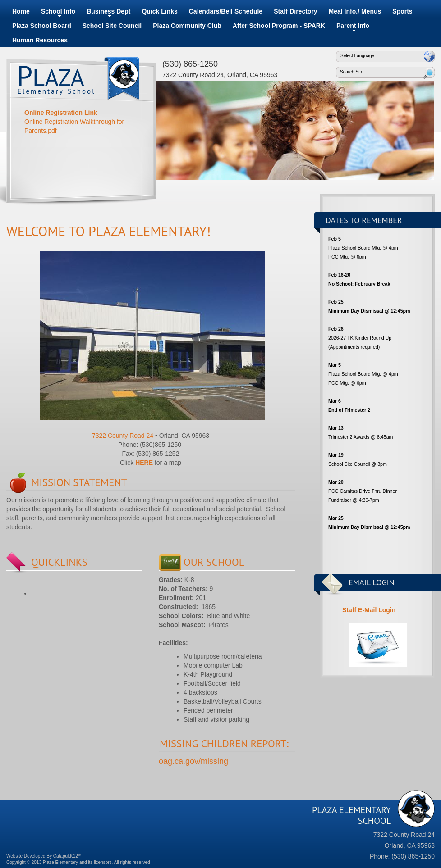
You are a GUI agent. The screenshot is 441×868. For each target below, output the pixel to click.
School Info (58, 11)
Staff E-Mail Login (368, 610)
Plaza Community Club (187, 26)
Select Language (357, 56)
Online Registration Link (61, 113)
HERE (144, 463)
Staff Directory (295, 11)
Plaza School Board (42, 26)
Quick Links (159, 11)
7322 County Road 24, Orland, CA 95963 (220, 75)
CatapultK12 (67, 856)
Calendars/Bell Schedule (226, 11)
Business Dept (108, 11)
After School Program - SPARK (279, 26)
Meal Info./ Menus (355, 11)
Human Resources (40, 40)
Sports (402, 11)
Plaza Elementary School (121, 82)
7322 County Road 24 (123, 436)
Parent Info (353, 26)
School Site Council (112, 26)
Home (21, 11)
